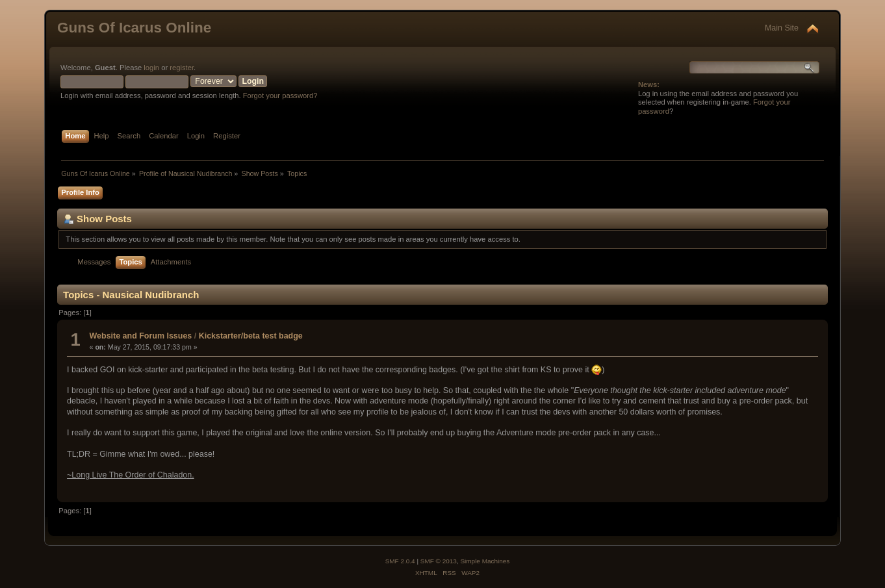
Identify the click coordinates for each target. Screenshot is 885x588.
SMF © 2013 (439, 561)
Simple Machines (485, 561)
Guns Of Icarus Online (134, 28)
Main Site (782, 28)
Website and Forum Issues (141, 336)
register (182, 68)
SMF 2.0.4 (400, 561)
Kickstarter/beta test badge (251, 336)
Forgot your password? (280, 96)
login (151, 68)
